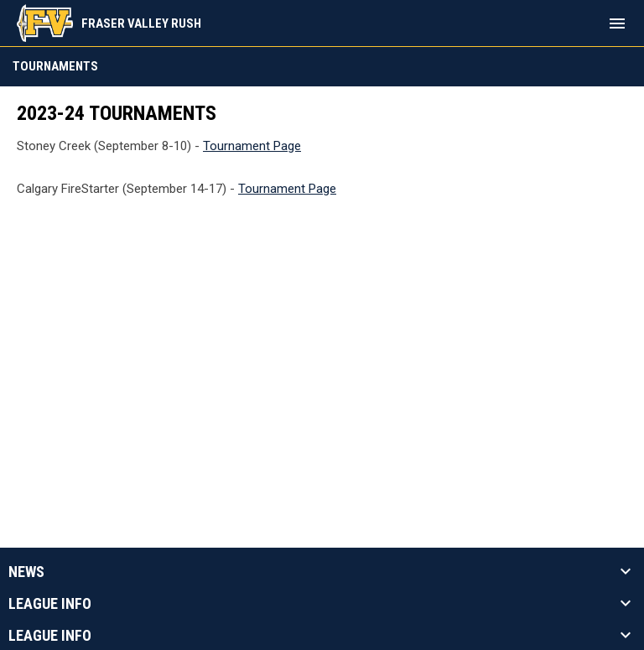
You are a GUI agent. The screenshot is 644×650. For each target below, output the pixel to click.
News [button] (26, 572)
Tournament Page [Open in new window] (252, 146)
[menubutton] (617, 23)
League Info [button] (50, 604)
